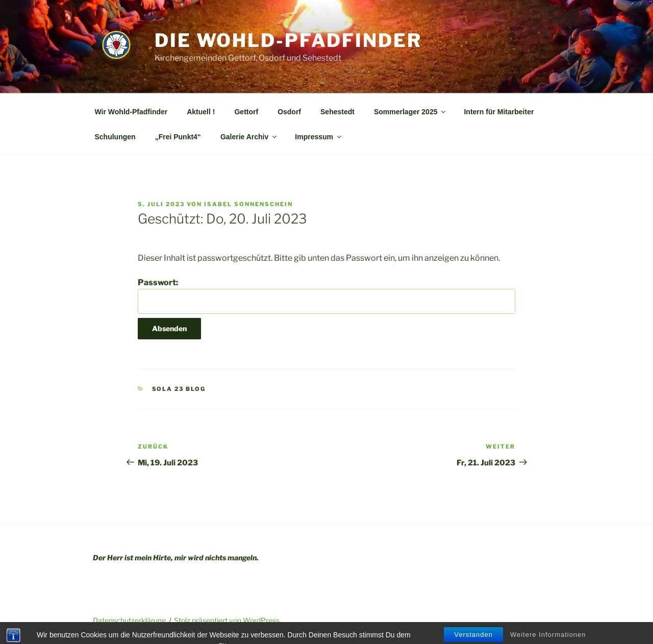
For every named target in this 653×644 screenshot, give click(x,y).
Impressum (319, 137)
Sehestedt (337, 112)
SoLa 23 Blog (179, 389)
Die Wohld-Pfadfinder (288, 40)
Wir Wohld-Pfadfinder (131, 112)
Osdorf (289, 112)
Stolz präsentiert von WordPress (227, 620)
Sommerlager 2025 (411, 112)
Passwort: (326, 295)
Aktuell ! (201, 112)
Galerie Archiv (249, 137)
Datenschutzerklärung (129, 620)
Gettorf (246, 112)
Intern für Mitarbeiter (499, 112)
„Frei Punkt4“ (178, 137)
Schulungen (115, 137)
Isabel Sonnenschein (248, 204)
